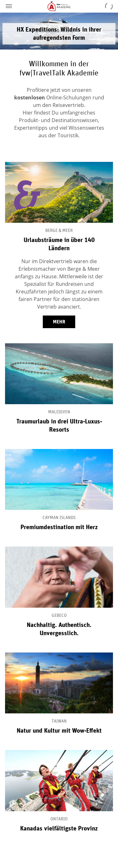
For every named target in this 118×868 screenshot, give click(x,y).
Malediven (59, 412)
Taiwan (59, 721)
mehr (59, 322)
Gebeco (59, 616)
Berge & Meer (59, 231)
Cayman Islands (59, 518)
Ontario (59, 819)
